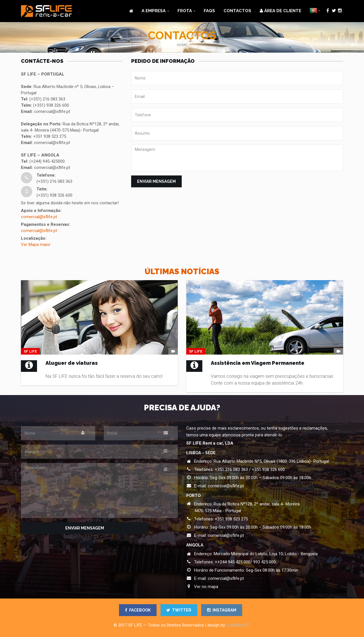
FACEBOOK (138, 610)
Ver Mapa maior (36, 244)
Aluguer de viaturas (72, 363)
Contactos (237, 11)
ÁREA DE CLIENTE (280, 11)
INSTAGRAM (222, 610)
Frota (185, 11)
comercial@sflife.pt (39, 217)
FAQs (209, 11)
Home (182, 45)
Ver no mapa (206, 587)
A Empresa (154, 11)
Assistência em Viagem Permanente (258, 363)
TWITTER (179, 610)
